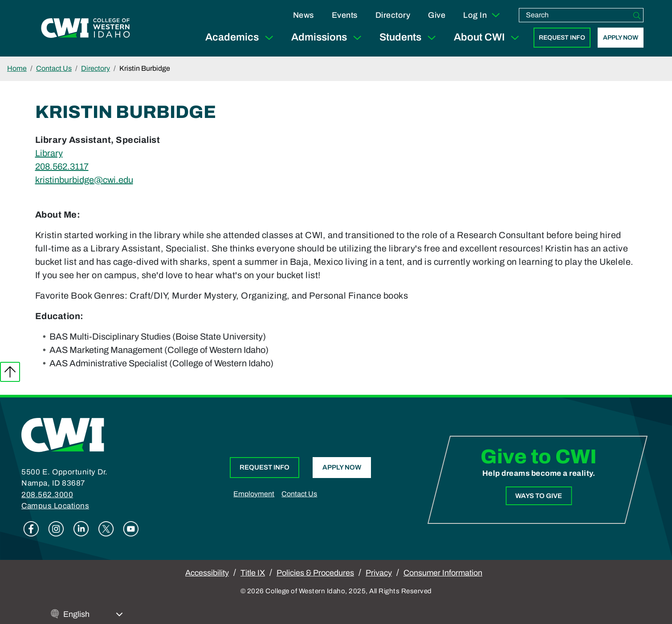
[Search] (637, 15)
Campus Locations (55, 506)
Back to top (10, 372)
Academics (241, 38)
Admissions (328, 38)
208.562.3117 (62, 166)
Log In (482, 15)
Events (345, 15)
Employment (254, 494)
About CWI (488, 38)
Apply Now (621, 38)
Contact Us (54, 68)
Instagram (56, 529)
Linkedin (81, 529)
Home (17, 68)
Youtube (131, 529)
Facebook (31, 529)
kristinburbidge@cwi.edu (84, 180)
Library (49, 153)
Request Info (562, 38)
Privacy (379, 573)
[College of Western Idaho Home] (86, 28)
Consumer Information (443, 573)
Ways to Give (539, 496)
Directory (393, 15)
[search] (575, 15)
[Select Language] (93, 614)
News (303, 15)
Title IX (253, 573)
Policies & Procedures (315, 573)
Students (409, 38)
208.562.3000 (47, 495)
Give (437, 15)
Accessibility (207, 573)
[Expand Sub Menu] (269, 38)
